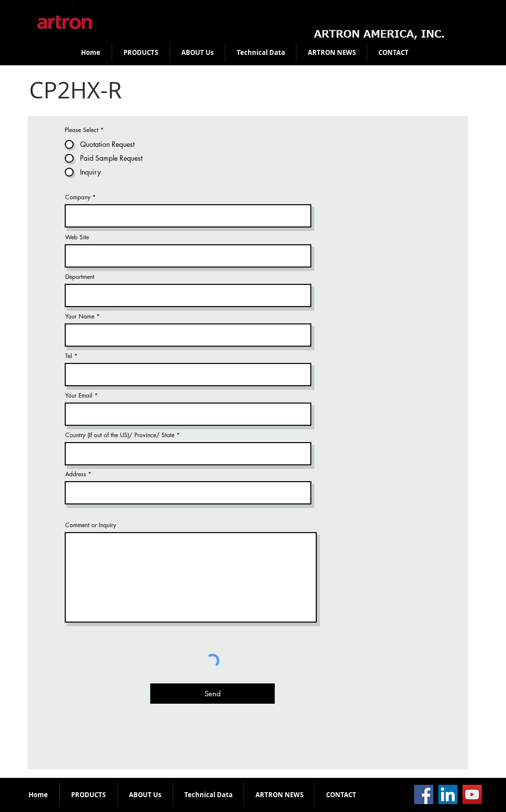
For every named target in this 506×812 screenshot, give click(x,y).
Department (80, 277)
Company (78, 197)
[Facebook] (424, 794)
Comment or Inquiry (91, 525)
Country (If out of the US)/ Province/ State (121, 435)
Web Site (77, 237)
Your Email (79, 396)
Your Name (80, 316)
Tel (69, 356)
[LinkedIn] (448, 794)
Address (76, 474)
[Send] (212, 694)
